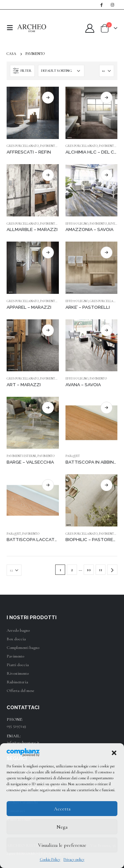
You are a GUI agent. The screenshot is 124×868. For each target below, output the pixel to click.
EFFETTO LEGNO (77, 224)
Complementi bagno (23, 648)
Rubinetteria (17, 682)
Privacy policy (74, 859)
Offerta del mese (20, 691)
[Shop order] (61, 71)
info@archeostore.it (23, 743)
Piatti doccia (18, 665)
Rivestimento (18, 673)
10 (89, 570)
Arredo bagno (18, 630)
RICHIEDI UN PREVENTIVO (48, 98)
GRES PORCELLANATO (23, 146)
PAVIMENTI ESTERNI (21, 456)
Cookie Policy (50, 859)
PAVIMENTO (49, 146)
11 (101, 570)
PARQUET (73, 456)
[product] (33, 113)
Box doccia (16, 639)
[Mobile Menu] (12, 28)
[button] (114, 752)
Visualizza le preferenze (62, 845)
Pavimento (15, 656)
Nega (62, 827)
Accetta (62, 809)
